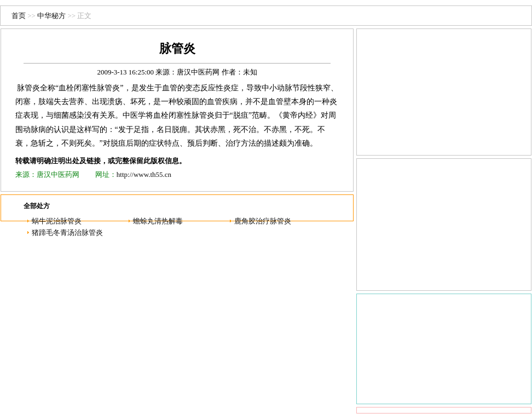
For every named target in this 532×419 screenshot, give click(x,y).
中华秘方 (51, 16)
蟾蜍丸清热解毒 (158, 221)
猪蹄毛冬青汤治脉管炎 (67, 233)
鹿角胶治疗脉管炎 (263, 221)
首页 (19, 16)
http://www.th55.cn (144, 174)
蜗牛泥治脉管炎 (57, 221)
